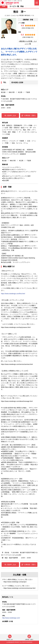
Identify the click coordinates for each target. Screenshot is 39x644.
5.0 (22, 35)
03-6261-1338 (17, 82)
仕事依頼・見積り (29, 115)
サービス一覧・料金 (17, 6)
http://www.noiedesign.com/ (11, 618)
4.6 (22, 25)
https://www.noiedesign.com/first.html (13, 294)
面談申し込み (10, 115)
